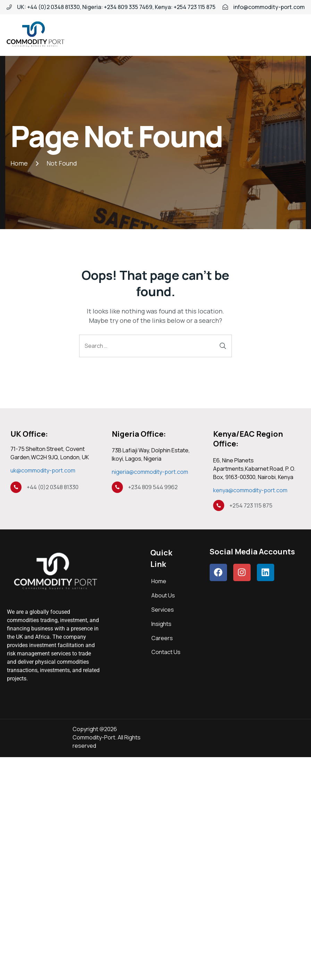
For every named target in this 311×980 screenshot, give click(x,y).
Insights (161, 624)
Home (159, 581)
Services (163, 610)
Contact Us (166, 652)
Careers (162, 638)
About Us (163, 595)
